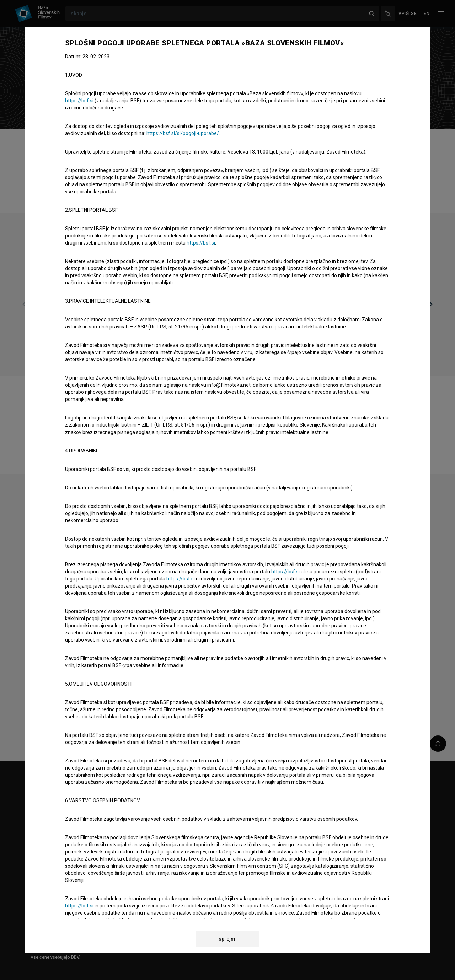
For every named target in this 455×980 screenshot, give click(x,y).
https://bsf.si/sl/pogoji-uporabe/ (183, 133)
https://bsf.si (79, 101)
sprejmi (228, 939)
